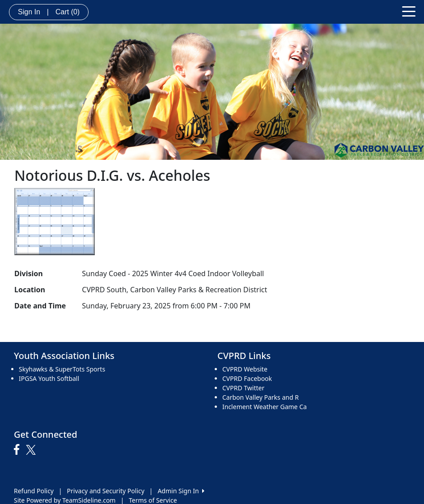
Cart (68, 12)
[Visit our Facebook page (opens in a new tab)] (19, 450)
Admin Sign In (181, 491)
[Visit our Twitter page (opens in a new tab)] (32, 450)
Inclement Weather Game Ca (265, 407)
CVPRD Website (245, 369)
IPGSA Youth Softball (49, 378)
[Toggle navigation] (409, 11)
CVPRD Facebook (247, 378)
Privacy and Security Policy (106, 491)
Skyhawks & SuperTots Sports (62, 369)
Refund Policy (34, 491)
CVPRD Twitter (243, 388)
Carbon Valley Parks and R (261, 397)
